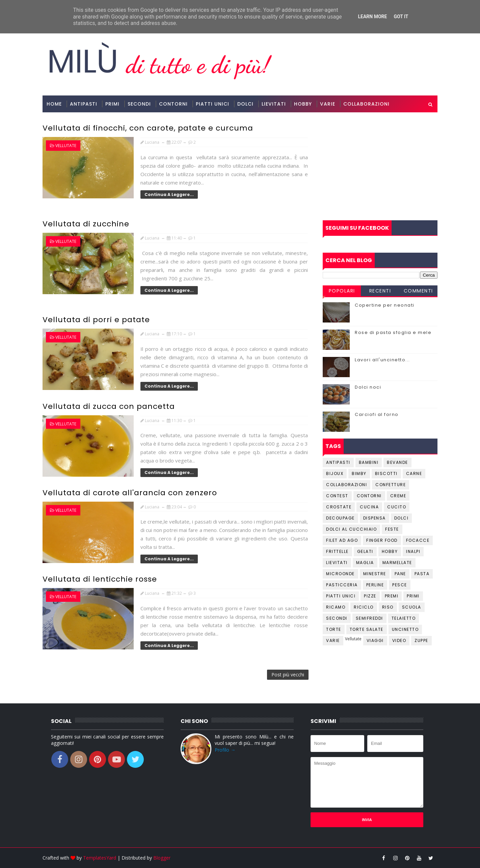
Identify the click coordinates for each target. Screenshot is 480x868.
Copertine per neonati (385, 305)
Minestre (375, 574)
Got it (401, 17)
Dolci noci (368, 387)
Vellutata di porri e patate (96, 320)
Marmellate (397, 563)
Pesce (400, 585)
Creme (398, 496)
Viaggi (375, 640)
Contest (337, 496)
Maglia (365, 563)
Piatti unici (341, 596)
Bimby (359, 473)
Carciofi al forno (377, 414)
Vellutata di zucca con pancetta (109, 406)
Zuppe (421, 640)
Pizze (370, 596)
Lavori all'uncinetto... (382, 360)
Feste (392, 529)
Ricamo (336, 607)
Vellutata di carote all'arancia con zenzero (130, 493)
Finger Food (382, 540)
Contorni (173, 104)
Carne (414, 473)
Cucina (369, 507)
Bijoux (335, 473)
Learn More (372, 17)
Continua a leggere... (169, 194)
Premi (392, 596)
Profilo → (225, 750)
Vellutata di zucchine (86, 224)
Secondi (139, 104)
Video (399, 640)
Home (54, 104)
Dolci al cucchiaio (351, 529)
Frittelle (337, 551)
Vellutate (66, 146)
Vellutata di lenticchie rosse (100, 579)
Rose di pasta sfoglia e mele (393, 332)
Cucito (397, 507)
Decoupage (340, 518)
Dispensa (375, 518)
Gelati (365, 551)
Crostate (339, 507)
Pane (400, 574)
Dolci (245, 104)
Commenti (418, 291)
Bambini (369, 462)
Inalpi (413, 551)
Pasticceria (342, 585)
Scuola (412, 607)
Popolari (342, 291)
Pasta (422, 574)
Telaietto (404, 618)
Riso (388, 607)
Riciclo (364, 607)
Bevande (397, 462)
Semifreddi (369, 618)
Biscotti (386, 473)
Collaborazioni (366, 104)
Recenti (380, 291)
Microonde (340, 574)
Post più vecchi (288, 675)
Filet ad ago (342, 540)
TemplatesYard (100, 858)
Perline (375, 585)
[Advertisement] (380, 166)
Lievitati (274, 104)
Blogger (162, 858)
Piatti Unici (212, 104)
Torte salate (367, 629)
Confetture (391, 485)
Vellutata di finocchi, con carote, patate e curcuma (148, 128)
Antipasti (84, 104)
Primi (112, 104)
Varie (328, 104)
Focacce (418, 540)
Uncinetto (405, 629)
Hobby (303, 104)
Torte (334, 629)
